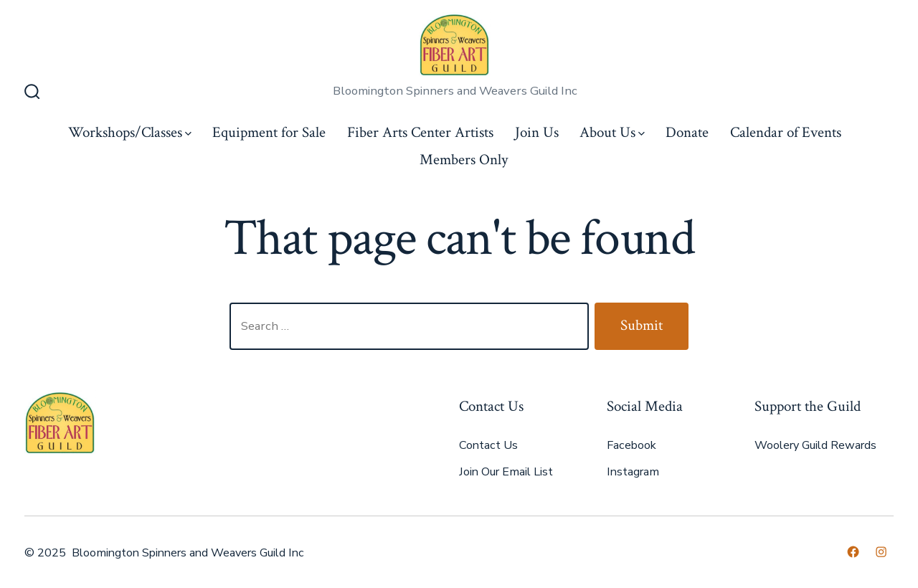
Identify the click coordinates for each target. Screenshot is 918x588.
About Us (612, 132)
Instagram (633, 472)
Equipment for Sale (269, 132)
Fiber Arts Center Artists (420, 132)
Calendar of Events (786, 132)
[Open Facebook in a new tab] (853, 552)
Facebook (631, 445)
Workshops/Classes (130, 132)
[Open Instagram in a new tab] (881, 552)
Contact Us (488, 445)
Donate (687, 132)
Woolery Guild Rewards (815, 445)
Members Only (464, 160)
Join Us (537, 132)
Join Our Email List (506, 472)
